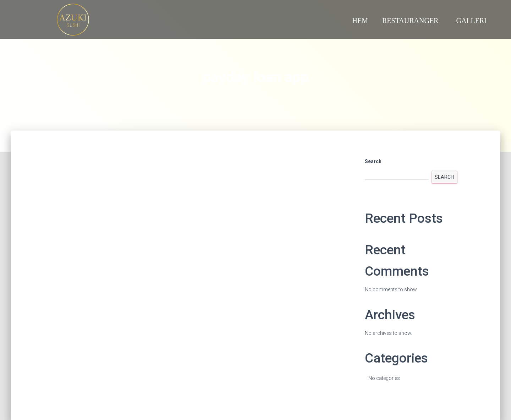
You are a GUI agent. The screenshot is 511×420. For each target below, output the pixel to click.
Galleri (471, 21)
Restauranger (412, 21)
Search (373, 161)
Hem (360, 21)
